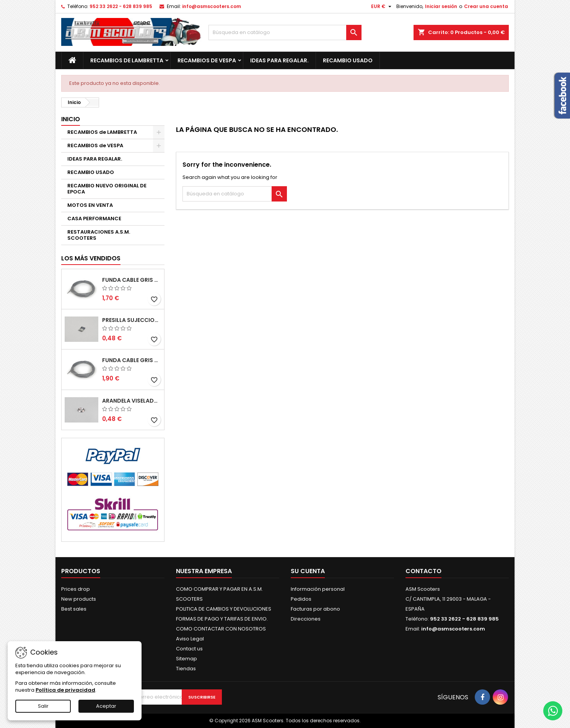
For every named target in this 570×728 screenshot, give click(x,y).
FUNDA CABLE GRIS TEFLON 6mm (132, 360)
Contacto (423, 571)
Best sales (74, 609)
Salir (43, 706)
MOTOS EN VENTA (90, 205)
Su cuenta (308, 571)
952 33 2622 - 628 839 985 (121, 6)
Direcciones (306, 619)
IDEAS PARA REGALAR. (279, 60)
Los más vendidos (91, 258)
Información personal (318, 589)
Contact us (189, 649)
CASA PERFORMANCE (94, 219)
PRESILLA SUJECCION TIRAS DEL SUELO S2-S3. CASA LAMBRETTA (132, 320)
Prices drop (76, 589)
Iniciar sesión (441, 6)
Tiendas (186, 669)
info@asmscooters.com (212, 6)
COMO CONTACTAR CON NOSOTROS (221, 629)
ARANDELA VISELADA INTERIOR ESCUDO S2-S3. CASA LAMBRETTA (132, 401)
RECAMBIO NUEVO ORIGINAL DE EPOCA (107, 189)
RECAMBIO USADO (348, 60)
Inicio (71, 119)
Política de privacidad (65, 690)
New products (79, 599)
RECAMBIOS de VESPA (207, 60)
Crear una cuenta (486, 6)
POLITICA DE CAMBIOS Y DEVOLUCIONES (224, 609)
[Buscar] (285, 32)
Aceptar (106, 706)
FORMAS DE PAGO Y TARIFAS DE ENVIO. (222, 619)
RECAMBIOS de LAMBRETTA (127, 60)
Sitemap (186, 659)
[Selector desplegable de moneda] (382, 6)
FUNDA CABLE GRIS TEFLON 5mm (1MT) (132, 280)
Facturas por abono (315, 609)
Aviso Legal (190, 639)
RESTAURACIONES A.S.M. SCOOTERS (99, 235)
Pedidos (301, 599)
